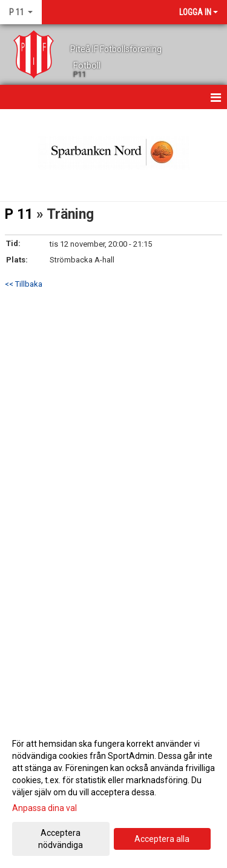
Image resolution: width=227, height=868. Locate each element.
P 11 (19, 214)
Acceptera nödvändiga (61, 839)
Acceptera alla (162, 839)
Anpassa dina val (44, 808)
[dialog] (113, 794)
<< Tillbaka (24, 284)
